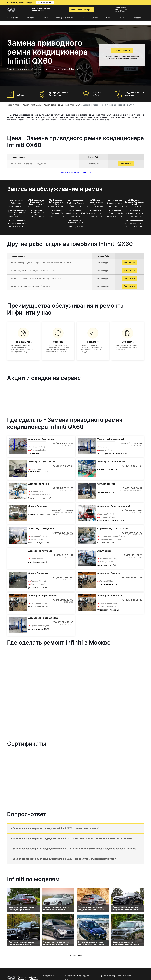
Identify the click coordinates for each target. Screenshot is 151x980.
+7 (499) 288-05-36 (36, 217)
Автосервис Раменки (109, 573)
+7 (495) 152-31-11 (95, 216)
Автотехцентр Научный (41, 528)
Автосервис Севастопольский (114, 506)
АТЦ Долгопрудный (36, 200)
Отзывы (96, 18)
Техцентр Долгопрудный (111, 439)
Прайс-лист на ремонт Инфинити (116, 976)
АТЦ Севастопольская (17, 210)
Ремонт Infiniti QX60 (32, 105)
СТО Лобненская (106, 484)
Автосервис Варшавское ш (43, 596)
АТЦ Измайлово (75, 220)
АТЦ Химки (95, 200)
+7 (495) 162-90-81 (56, 207)
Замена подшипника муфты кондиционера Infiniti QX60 (36, 278)
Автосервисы (138, 18)
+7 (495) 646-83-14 (115, 206)
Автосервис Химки (39, 484)
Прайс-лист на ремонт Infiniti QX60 (75, 172)
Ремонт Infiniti (14, 105)
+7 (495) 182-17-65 (17, 226)
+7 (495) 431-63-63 (134, 207)
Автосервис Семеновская (111, 461)
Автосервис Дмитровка (41, 439)
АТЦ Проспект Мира (134, 221)
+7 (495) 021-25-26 (75, 227)
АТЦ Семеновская (75, 200)
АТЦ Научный (36, 210)
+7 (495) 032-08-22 (36, 207)
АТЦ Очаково (95, 210)
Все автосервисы (122, 50)
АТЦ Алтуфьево (75, 210)
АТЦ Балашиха (134, 200)
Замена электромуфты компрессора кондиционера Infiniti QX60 (41, 263)
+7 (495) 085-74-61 (75, 206)
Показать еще (75, 956)
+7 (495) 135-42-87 (134, 216)
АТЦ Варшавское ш (17, 221)
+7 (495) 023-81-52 (75, 216)
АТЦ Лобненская (115, 200)
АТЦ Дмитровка (17, 200)
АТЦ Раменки (134, 210)
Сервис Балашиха (38, 506)
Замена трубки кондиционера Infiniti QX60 (30, 286)
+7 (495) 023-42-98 (134, 226)
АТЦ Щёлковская (56, 200)
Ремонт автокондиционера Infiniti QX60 (62, 105)
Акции (121, 18)
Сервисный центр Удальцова (113, 528)
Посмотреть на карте (81, 10)
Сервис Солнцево (38, 573)
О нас (109, 18)
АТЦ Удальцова (56, 210)
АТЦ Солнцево (115, 210)
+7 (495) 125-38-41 (115, 216)
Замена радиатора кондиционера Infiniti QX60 (32, 271)
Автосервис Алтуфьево (41, 551)
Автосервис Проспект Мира (43, 618)
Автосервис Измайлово (110, 596)
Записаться (126, 164)
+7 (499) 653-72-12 (17, 217)
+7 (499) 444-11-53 (17, 206)
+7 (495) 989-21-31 (95, 207)
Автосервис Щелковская (42, 461)
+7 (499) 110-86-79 (56, 216)
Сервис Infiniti (14, 18)
